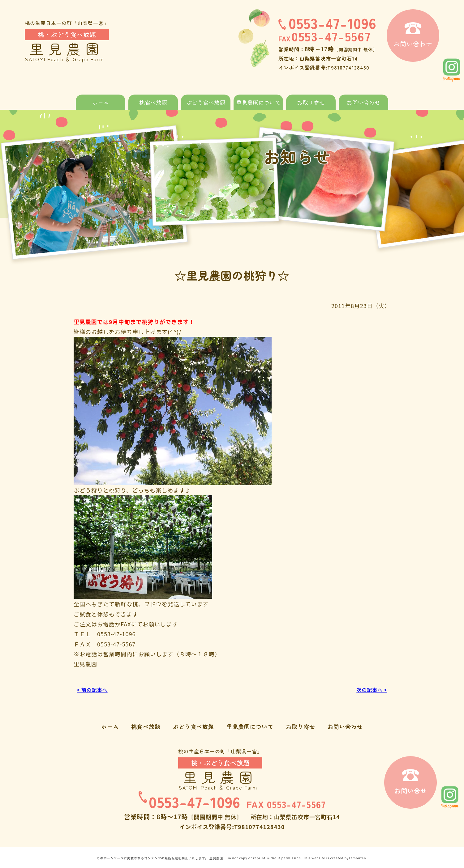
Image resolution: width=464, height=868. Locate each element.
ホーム (101, 102)
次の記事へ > (370, 689)
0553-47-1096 (327, 23)
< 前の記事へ (94, 689)
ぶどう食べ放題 (206, 102)
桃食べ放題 (153, 102)
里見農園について (258, 102)
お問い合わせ (363, 102)
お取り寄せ (311, 102)
